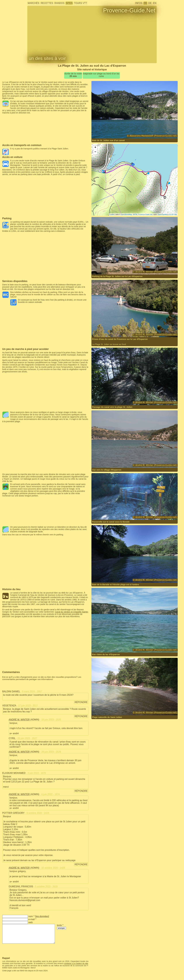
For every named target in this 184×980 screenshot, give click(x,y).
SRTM (135, 214)
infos (139, 3)
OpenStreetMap (126, 214)
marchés (33, 3)
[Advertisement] (45, 120)
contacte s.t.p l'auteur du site (76, 963)
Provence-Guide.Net (129, 10)
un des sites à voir (47, 58)
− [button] (95, 152)
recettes (47, 3)
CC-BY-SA (173, 214)
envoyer (61, 928)
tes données (42, 916)
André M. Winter (19, 720)
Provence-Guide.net (145, 214)
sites (69, 3)
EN (155, 3)
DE (150, 3)
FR (145, 3)
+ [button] (95, 148)
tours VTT (80, 3)
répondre (81, 702)
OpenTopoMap (163, 214)
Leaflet (112, 214)
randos (59, 3)
